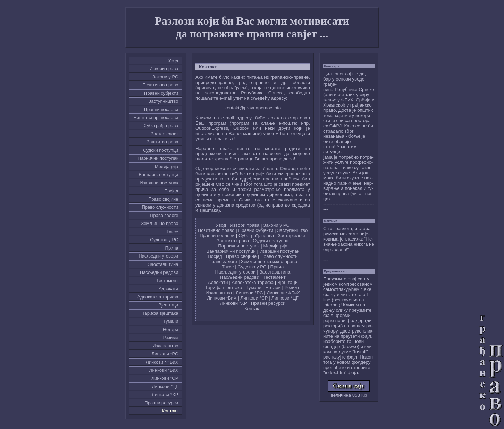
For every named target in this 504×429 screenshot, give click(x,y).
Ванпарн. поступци (158, 174)
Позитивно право (160, 85)
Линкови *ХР (165, 394)
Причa (172, 248)
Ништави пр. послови (156, 117)
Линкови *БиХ (164, 370)
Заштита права (163, 142)
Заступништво (163, 101)
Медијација (167, 166)
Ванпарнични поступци (231, 251)
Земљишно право (159, 223)
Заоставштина (163, 264)
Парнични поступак (158, 158)
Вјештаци (168, 305)
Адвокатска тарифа (158, 297)
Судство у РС (164, 240)
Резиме (170, 338)
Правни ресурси (161, 403)
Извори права (164, 69)
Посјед (171, 191)
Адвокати (168, 289)
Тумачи (171, 321)
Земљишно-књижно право (269, 262)
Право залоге (164, 215)
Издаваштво (165, 346)
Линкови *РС (165, 354)
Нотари (171, 330)
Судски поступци (161, 150)
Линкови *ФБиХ (162, 362)
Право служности (160, 207)
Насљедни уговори (158, 256)
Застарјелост (164, 134)
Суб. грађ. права (161, 125)
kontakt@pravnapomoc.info (253, 108)
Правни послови (161, 110)
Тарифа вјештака (160, 313)
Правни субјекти (161, 93)
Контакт (170, 411)
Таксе (172, 232)
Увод (173, 61)
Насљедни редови (159, 272)
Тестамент (167, 281)
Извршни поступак (159, 183)
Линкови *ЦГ (165, 386)
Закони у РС (165, 77)
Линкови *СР (165, 378)
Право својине (163, 199)
